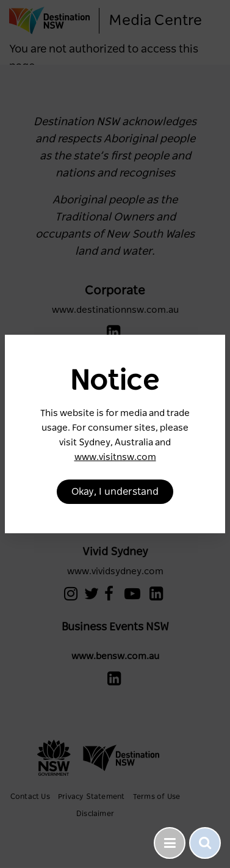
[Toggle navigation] (170, 843)
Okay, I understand (115, 492)
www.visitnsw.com (115, 457)
